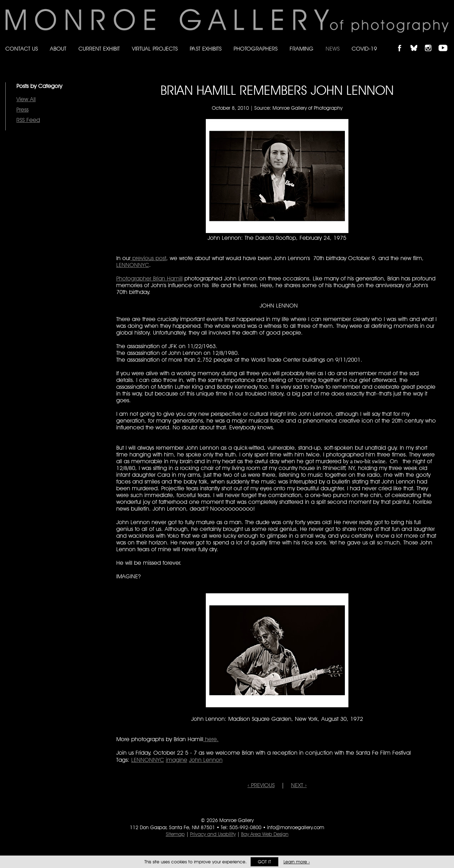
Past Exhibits (206, 49)
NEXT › (299, 785)
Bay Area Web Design (265, 834)
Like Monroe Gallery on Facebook (403, 42)
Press (22, 110)
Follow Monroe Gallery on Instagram (431, 42)
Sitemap (175, 834)
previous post (148, 258)
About (58, 49)
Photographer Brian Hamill (149, 278)
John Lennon (206, 760)
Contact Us (22, 49)
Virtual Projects (155, 49)
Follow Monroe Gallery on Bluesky (417, 42)
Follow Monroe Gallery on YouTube (445, 42)
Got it (264, 862)
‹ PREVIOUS (261, 785)
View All (26, 99)
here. (211, 739)
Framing (302, 49)
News (333, 49)
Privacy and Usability (213, 834)
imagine (177, 760)
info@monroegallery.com (296, 827)
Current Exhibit (99, 49)
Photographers (256, 49)
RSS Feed (28, 120)
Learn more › (297, 862)
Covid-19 (364, 49)
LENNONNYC (133, 265)
